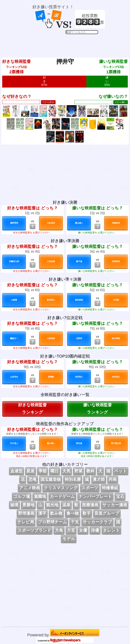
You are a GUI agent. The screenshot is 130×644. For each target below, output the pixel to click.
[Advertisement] (69, 43)
